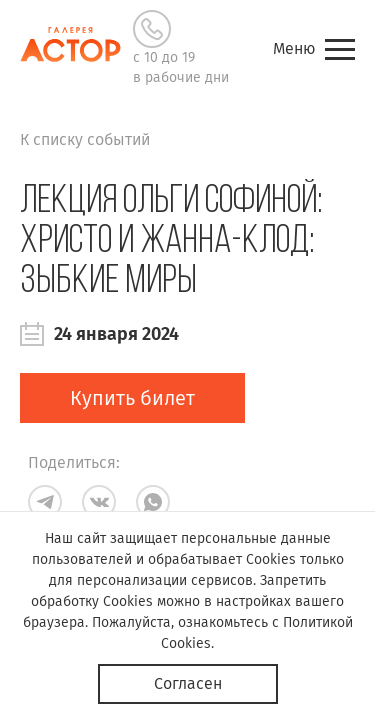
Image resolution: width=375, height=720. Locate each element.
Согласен (188, 683)
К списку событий (85, 139)
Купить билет (132, 398)
